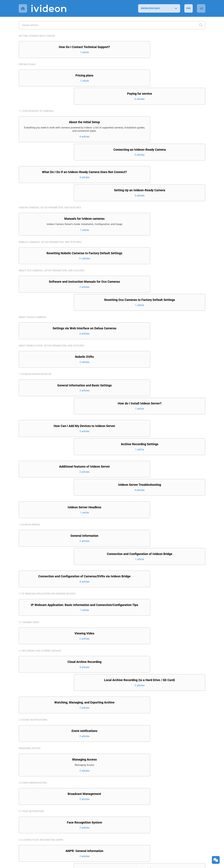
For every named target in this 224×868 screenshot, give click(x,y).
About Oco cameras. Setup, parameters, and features (53, 223)
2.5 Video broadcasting (34, 641)
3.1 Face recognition (32, 670)
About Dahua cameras (33, 252)
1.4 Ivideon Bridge (30, 408)
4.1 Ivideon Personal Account (38, 758)
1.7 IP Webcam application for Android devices (49, 464)
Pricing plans (28, 65)
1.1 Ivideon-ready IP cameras (37, 94)
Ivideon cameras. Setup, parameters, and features (51, 159)
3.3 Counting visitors (32, 728)
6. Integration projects (34, 822)
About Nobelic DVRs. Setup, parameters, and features (53, 281)
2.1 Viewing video (29, 496)
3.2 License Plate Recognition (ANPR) (42, 699)
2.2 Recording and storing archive (41, 525)
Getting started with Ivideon (38, 36)
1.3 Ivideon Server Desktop (36, 310)
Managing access (30, 606)
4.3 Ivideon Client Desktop (36, 793)
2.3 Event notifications (34, 577)
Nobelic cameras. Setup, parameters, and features (51, 194)
